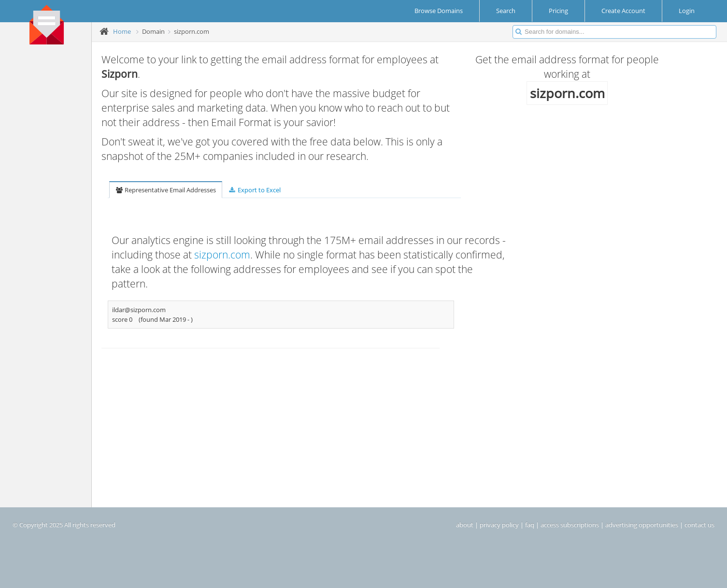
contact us (699, 525)
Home (122, 31)
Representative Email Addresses (166, 190)
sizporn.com (222, 255)
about (465, 525)
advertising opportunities (642, 525)
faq (530, 525)
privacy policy (499, 525)
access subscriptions (570, 525)
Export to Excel (254, 190)
